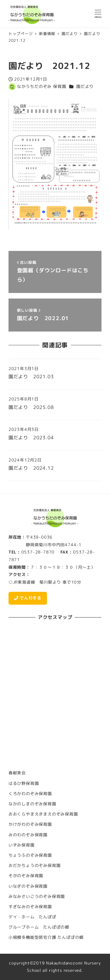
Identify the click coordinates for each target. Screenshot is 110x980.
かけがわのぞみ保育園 (30, 824)
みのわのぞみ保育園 (28, 835)
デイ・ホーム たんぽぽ (32, 917)
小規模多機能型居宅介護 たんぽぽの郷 (46, 937)
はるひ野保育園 (24, 783)
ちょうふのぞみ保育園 (30, 855)
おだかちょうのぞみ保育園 (35, 865)
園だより (85, 86)
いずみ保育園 (22, 845)
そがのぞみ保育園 (26, 876)
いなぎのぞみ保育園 (28, 886)
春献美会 (17, 773)
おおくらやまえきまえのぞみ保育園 (43, 814)
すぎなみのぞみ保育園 (30, 907)
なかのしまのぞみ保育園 (32, 804)
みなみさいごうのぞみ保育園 (37, 896)
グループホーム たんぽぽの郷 (39, 927)
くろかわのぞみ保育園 (30, 794)
